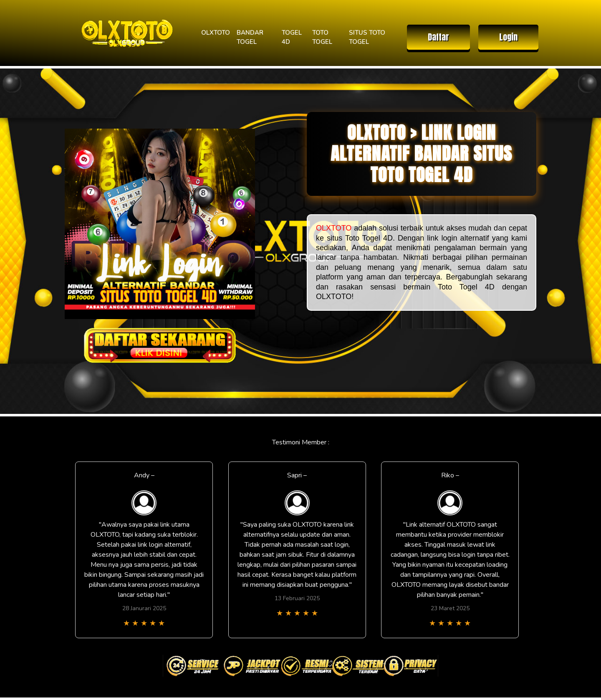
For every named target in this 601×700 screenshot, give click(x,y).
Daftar (438, 37)
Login (508, 37)
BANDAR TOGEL (250, 37)
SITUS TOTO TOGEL (367, 37)
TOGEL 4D (292, 37)
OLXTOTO (216, 33)
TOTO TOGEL (322, 37)
